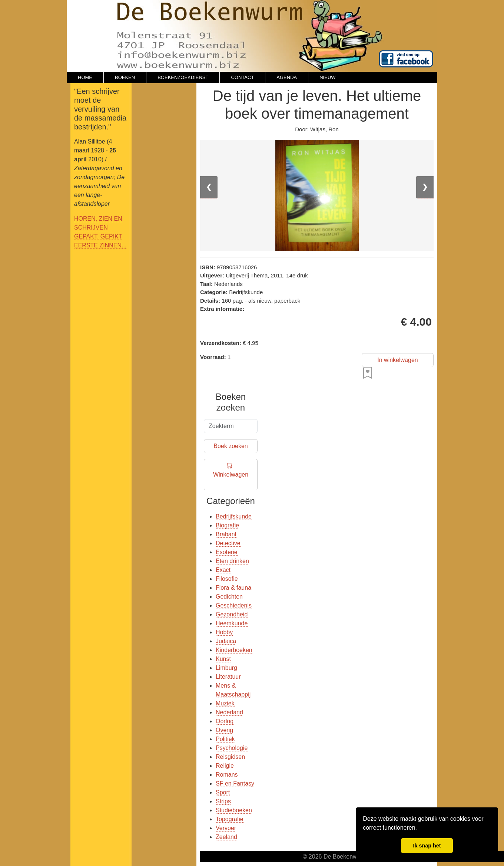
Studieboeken (234, 810)
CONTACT (242, 77)
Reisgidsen (230, 757)
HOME (85, 77)
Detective (228, 543)
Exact (223, 570)
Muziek (225, 703)
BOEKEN (125, 77)
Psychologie (232, 748)
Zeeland (226, 837)
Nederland (229, 712)
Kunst (223, 659)
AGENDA (287, 77)
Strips (223, 801)
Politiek (225, 739)
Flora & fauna (233, 588)
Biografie (227, 525)
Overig (224, 730)
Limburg (226, 668)
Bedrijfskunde (234, 516)
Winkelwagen (231, 475)
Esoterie (227, 552)
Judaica (226, 641)
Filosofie (227, 579)
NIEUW (327, 77)
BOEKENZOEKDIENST (183, 77)
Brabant (226, 534)
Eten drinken (232, 561)
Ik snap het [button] (427, 846)
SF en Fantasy (235, 783)
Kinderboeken (234, 650)
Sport (223, 792)
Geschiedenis (234, 605)
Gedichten (229, 597)
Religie (225, 766)
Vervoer (226, 828)
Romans (227, 775)
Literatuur (228, 677)
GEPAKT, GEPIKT (98, 236)
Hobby (224, 632)
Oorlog (225, 721)
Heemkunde (232, 623)
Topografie (230, 819)
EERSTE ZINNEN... (100, 245)
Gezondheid (232, 614)
